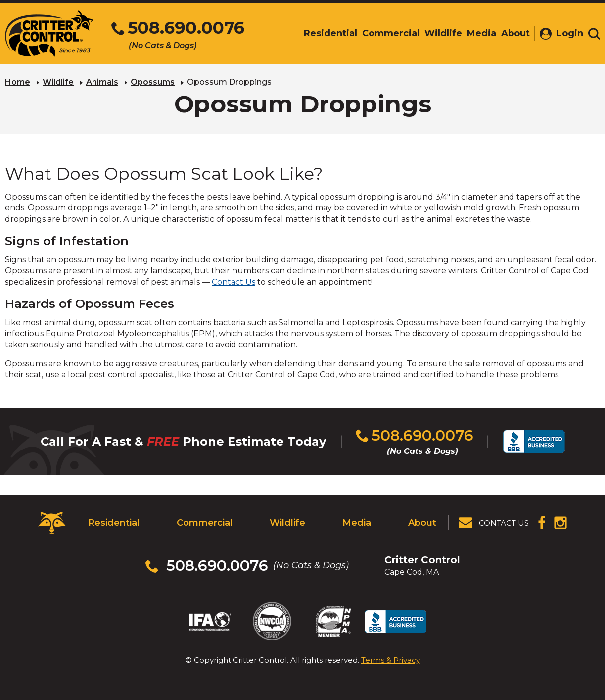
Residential (114, 523)
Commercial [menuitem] (391, 33)
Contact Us (233, 282)
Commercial (205, 523)
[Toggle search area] (594, 34)
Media (357, 523)
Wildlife (58, 82)
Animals (102, 82)
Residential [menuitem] (330, 33)
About (422, 523)
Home (18, 82)
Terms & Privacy (391, 660)
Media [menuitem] (482, 33)
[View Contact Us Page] (494, 523)
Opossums (153, 82)
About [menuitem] (515, 33)
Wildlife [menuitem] (443, 33)
